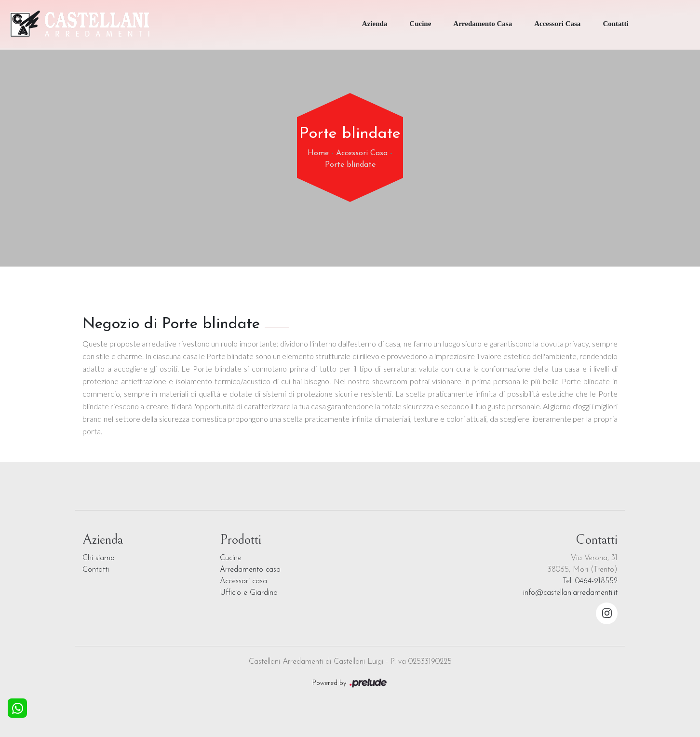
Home (318, 153)
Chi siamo (99, 558)
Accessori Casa (557, 24)
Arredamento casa (250, 570)
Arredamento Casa (483, 24)
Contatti (615, 24)
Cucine (420, 24)
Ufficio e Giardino (249, 593)
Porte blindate (350, 165)
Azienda (375, 24)
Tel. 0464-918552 (590, 581)
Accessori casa (243, 581)
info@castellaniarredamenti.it (570, 593)
